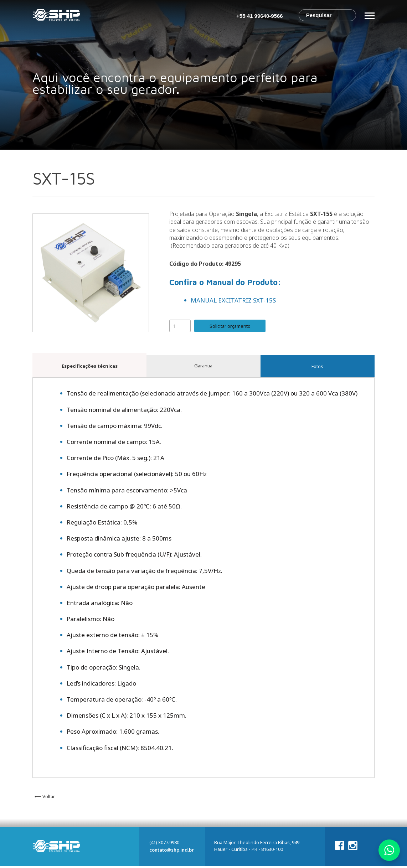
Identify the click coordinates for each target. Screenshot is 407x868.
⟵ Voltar (45, 799)
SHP (56, 16)
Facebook (339, 848)
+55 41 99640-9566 (260, 16)
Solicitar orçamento (230, 326)
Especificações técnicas (90, 367)
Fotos (317, 367)
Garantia (203, 367)
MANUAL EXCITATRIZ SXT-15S (233, 300)
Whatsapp (389, 850)
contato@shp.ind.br (172, 852)
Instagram (353, 848)
